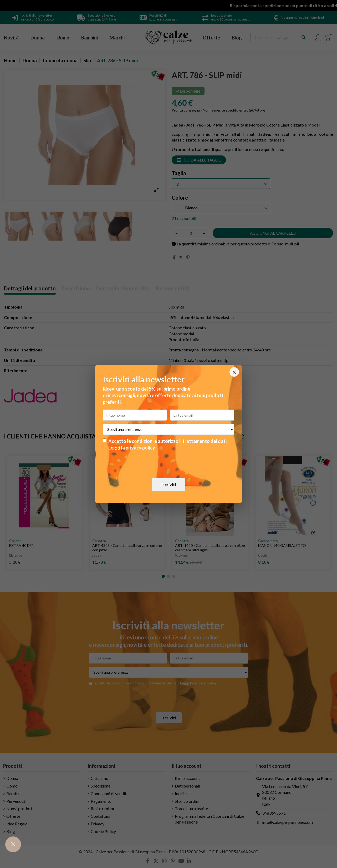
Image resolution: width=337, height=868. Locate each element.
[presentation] (168, 464)
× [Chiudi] (234, 372)
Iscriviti (169, 484)
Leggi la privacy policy (132, 448)
